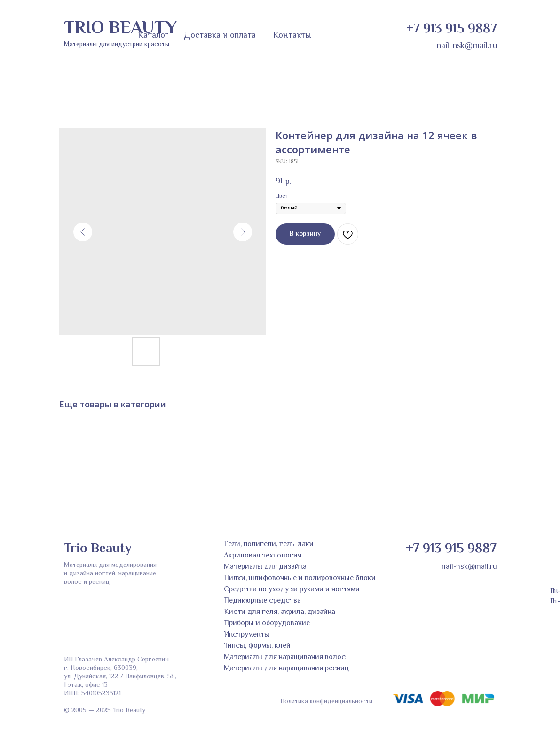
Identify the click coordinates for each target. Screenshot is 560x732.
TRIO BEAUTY (120, 29)
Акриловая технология (263, 556)
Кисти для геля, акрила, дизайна (280, 612)
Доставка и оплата (220, 36)
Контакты (292, 36)
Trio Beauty (98, 549)
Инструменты (247, 635)
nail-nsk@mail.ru (467, 46)
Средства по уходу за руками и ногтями (292, 590)
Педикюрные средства (262, 601)
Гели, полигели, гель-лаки (269, 545)
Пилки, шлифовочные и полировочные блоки (300, 578)
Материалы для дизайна (265, 567)
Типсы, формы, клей (257, 646)
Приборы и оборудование (267, 624)
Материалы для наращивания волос (285, 657)
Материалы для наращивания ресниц (286, 669)
